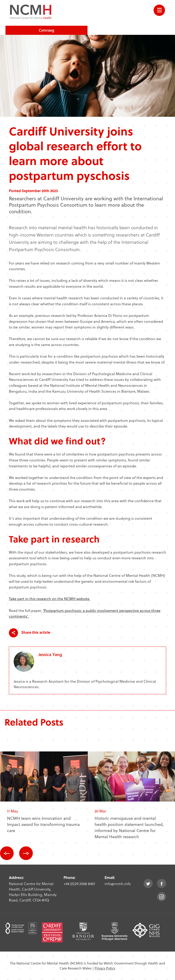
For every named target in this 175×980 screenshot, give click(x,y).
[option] (44, 796)
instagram (162, 897)
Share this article (30, 633)
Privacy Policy (105, 968)
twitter (148, 883)
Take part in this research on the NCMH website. (50, 599)
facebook (162, 883)
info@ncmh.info (118, 884)
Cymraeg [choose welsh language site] (46, 30)
